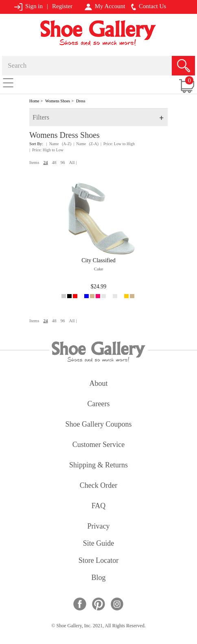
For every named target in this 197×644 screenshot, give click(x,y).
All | (73, 162)
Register (62, 6)
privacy (99, 527)
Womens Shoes (58, 101)
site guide (99, 544)
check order (98, 486)
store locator (98, 561)
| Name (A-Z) (59, 144)
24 (45, 162)
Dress (81, 101)
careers (99, 404)
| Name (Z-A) (86, 144)
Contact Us (149, 7)
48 (54, 162)
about (99, 384)
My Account (105, 7)
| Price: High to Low (46, 150)
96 (62, 162)
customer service (98, 445)
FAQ (99, 506)
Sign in (28, 7)
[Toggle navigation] (8, 82)
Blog (98, 578)
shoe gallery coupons (99, 425)
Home (34, 101)
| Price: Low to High (118, 144)
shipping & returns (98, 466)
